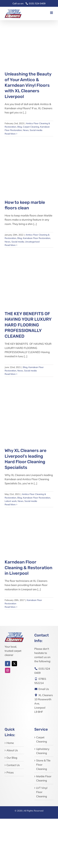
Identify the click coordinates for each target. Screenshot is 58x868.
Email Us (42, 689)
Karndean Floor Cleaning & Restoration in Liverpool (28, 568)
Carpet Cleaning (31, 127)
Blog (20, 127)
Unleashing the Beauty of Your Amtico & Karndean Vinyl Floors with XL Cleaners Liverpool (28, 85)
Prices (10, 772)
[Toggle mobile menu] (52, 13)
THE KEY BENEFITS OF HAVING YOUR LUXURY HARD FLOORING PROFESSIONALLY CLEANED (28, 325)
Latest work (11, 501)
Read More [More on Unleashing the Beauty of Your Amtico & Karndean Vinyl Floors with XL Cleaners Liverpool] (10, 134)
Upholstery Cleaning (43, 751)
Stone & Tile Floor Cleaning (43, 765)
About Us (12, 750)
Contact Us (13, 765)
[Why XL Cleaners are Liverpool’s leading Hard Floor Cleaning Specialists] (29, 411)
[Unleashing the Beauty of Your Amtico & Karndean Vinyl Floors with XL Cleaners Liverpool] (29, 43)
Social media (36, 130)
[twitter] (14, 664)
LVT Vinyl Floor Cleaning (42, 792)
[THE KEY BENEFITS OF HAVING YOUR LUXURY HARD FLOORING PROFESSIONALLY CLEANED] (29, 278)
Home (10, 743)
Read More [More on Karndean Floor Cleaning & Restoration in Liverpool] (10, 607)
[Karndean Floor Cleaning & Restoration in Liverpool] (29, 532)
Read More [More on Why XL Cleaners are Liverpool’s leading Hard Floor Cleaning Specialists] (10, 504)
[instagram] (8, 670)
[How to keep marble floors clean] (29, 167)
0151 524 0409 (29, 3)
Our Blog (12, 758)
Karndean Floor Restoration (37, 238)
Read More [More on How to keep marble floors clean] (10, 245)
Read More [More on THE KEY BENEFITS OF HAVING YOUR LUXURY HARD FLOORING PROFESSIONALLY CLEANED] (10, 374)
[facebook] (8, 664)
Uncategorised (32, 242)
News (26, 130)
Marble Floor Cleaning (44, 778)
